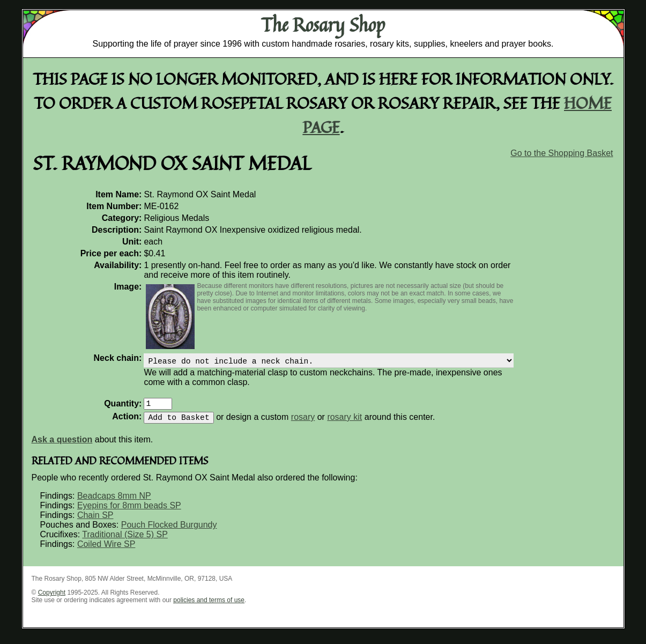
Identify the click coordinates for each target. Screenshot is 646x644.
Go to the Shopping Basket (562, 153)
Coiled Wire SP (106, 550)
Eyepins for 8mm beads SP (129, 512)
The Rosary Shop (323, 25)
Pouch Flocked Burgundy (169, 531)
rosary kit (344, 423)
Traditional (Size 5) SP (125, 541)
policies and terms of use (209, 606)
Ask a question (62, 446)
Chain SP (95, 521)
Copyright (52, 599)
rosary (303, 423)
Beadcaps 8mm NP (114, 502)
